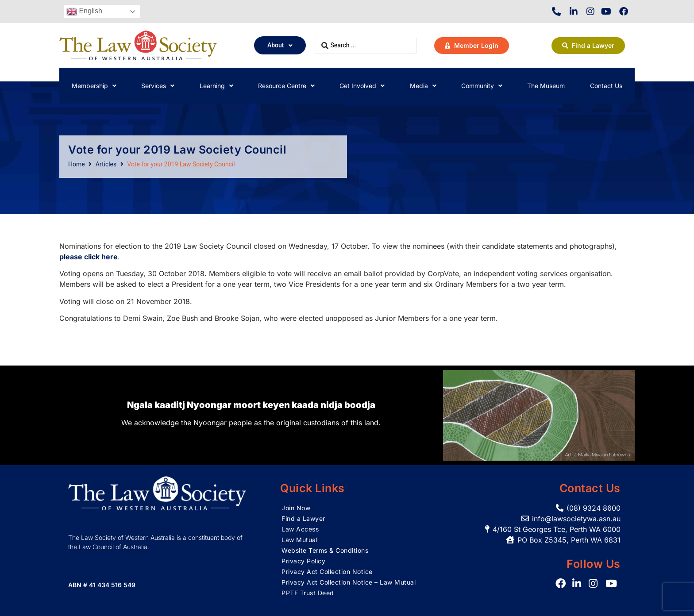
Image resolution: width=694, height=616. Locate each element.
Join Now (296, 508)
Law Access (300, 529)
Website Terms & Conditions (325, 550)
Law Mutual (299, 540)
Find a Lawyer (303, 518)
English (84, 12)
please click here (89, 257)
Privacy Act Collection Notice (327, 572)
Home (77, 164)
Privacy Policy (303, 561)
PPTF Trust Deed (308, 593)
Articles (106, 164)
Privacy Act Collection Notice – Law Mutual (349, 582)
